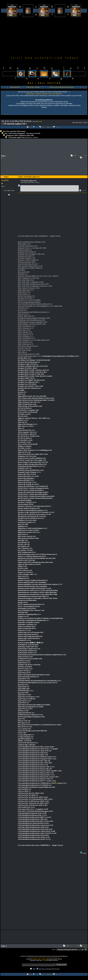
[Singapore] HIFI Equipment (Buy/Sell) (20, 135)
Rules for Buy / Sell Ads (33, 87)
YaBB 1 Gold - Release (40, 959)
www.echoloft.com (15, 87)
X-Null (45, 960)
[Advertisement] (44, 37)
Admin (35, 137)
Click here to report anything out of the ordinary (44, 94)
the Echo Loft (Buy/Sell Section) (14, 131)
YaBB (41, 121)
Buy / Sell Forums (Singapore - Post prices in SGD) (22, 133)
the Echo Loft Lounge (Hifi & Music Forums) (62, 87)
